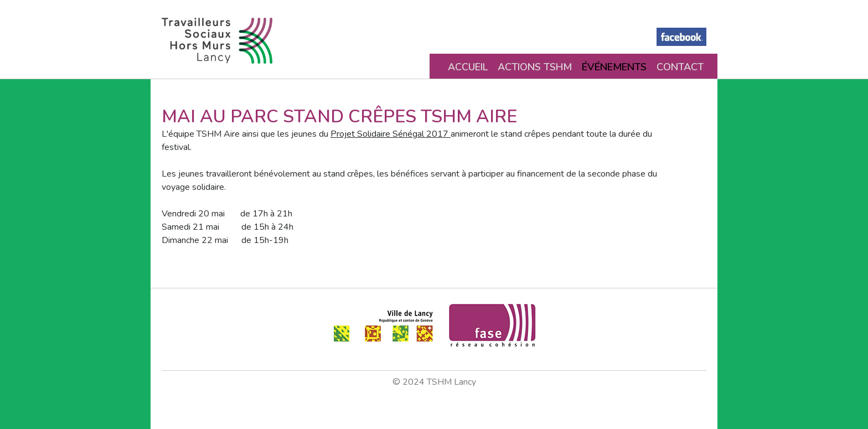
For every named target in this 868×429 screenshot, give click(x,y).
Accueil (468, 67)
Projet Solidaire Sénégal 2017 (391, 134)
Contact (680, 67)
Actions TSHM (535, 67)
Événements (614, 67)
